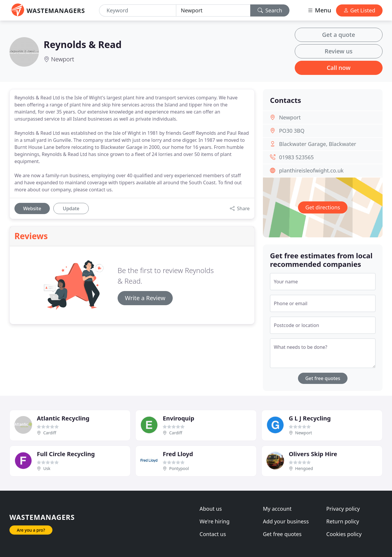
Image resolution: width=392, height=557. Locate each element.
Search (270, 10)
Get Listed (359, 10)
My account (277, 509)
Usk (47, 468)
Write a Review (145, 298)
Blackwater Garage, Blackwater (318, 144)
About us (211, 509)
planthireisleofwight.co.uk (311, 170)
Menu (319, 10)
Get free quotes (323, 378)
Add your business (286, 521)
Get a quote (339, 35)
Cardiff (50, 433)
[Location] (213, 10)
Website (32, 208)
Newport (62, 59)
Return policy (343, 521)
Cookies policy (344, 534)
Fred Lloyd (178, 454)
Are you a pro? (31, 530)
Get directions (323, 207)
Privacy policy (343, 509)
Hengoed (304, 468)
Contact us (213, 534)
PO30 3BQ (292, 131)
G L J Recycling (310, 418)
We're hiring (215, 521)
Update (71, 208)
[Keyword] (137, 10)
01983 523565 (297, 157)
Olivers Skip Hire (313, 454)
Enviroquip (178, 418)
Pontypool (179, 468)
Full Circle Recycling (66, 454)
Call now (339, 68)
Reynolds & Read (83, 44)
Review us (339, 51)
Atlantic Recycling (63, 418)
